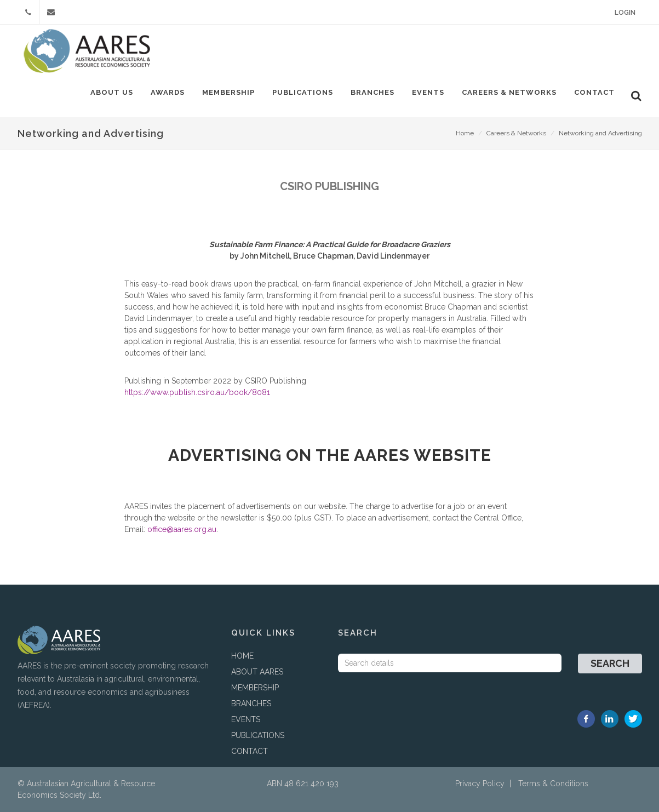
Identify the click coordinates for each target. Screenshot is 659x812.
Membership (228, 92)
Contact (594, 92)
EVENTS (246, 719)
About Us (112, 92)
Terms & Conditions (553, 784)
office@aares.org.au (182, 529)
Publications (303, 92)
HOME (242, 656)
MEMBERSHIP (255, 688)
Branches (373, 92)
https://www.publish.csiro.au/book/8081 (197, 392)
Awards (168, 92)
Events (428, 92)
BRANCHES (251, 704)
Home (465, 133)
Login (625, 13)
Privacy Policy (480, 784)
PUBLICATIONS (258, 735)
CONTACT (250, 751)
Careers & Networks (509, 92)
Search (610, 663)
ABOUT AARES (257, 672)
